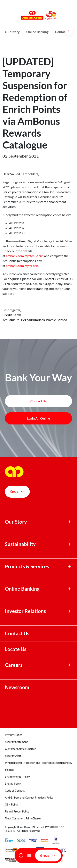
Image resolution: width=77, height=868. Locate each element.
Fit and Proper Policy (17, 811)
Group (48, 856)
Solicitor (10, 770)
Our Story (12, 32)
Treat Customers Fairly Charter (23, 818)
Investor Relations (25, 611)
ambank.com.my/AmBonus (25, 256)
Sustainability (20, 544)
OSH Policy (11, 804)
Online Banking (37, 32)
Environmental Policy (17, 777)
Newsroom (18, 687)
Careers (14, 665)
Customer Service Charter (20, 749)
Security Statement (16, 742)
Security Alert (13, 756)
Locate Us (16, 649)
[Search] (21, 856)
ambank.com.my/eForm (22, 266)
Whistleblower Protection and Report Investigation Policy (39, 763)
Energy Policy (13, 784)
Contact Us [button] (38, 401)
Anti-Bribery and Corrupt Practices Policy (29, 798)
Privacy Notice (14, 735)
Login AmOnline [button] (38, 418)
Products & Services (27, 566)
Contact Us (17, 633)
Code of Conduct (15, 791)
